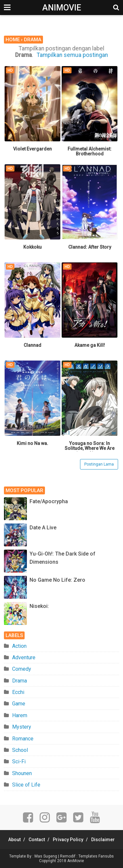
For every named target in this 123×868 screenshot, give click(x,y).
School (20, 750)
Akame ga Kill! (90, 345)
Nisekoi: (39, 606)
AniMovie (62, 8)
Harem (20, 715)
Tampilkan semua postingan (72, 55)
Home (13, 40)
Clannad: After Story (90, 247)
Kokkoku (32, 247)
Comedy (22, 669)
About (14, 840)
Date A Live (43, 528)
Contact (37, 840)
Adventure (24, 657)
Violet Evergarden (32, 149)
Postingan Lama (99, 464)
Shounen (22, 773)
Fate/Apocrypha (49, 501)
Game (19, 704)
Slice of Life (26, 785)
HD (10, 70)
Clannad (32, 345)
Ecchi (18, 692)
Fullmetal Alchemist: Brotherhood (90, 151)
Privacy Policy (68, 840)
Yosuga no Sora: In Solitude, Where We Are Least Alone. (90, 449)
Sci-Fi (19, 762)
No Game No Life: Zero (57, 580)
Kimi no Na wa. (32, 443)
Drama (20, 681)
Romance (23, 739)
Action (19, 646)
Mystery (22, 727)
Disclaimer (103, 840)
